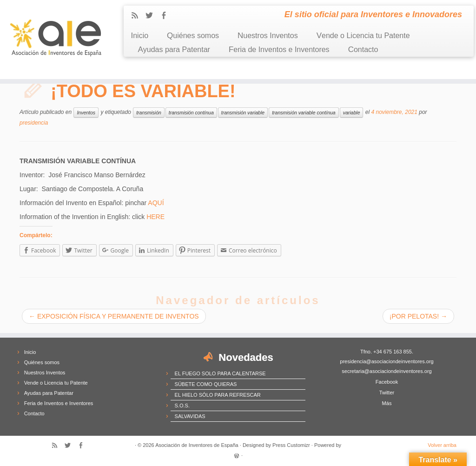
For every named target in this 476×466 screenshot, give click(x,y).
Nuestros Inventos (268, 36)
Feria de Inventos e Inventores (279, 50)
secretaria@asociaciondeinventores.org (387, 371)
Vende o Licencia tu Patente (363, 36)
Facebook (387, 382)
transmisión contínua (191, 113)
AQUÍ (156, 203)
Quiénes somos (193, 36)
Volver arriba (442, 445)
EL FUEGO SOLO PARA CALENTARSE (220, 373)
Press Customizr (291, 445)
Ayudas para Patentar (174, 50)
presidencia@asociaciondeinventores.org (387, 361)
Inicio (139, 36)
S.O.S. (182, 406)
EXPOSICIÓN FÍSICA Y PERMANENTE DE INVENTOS (114, 316)
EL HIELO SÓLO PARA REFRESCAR (218, 395)
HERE (155, 217)
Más (387, 403)
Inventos (86, 113)
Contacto (363, 50)
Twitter (387, 393)
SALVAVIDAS (190, 416)
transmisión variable (243, 113)
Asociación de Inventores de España (197, 445)
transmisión (149, 113)
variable (352, 113)
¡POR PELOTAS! (418, 316)
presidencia (34, 123)
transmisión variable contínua (304, 113)
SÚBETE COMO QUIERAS (206, 384)
